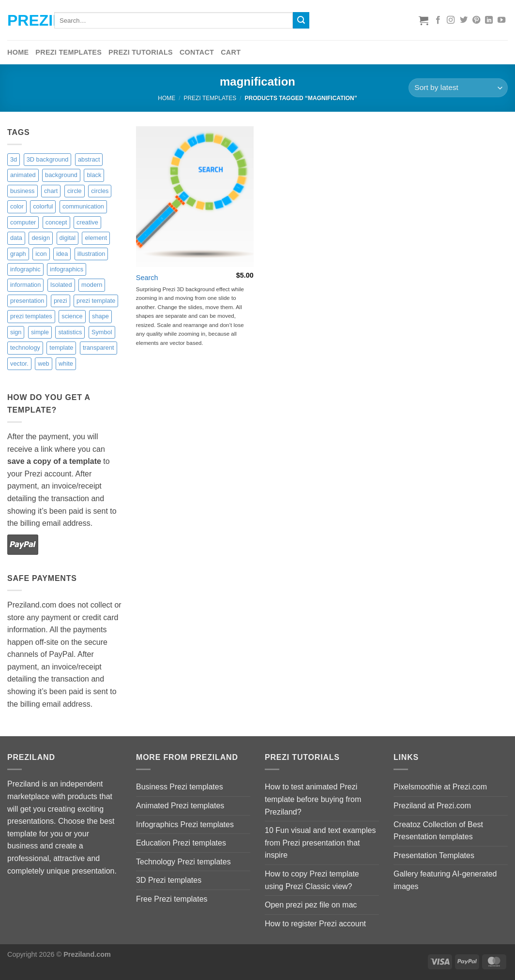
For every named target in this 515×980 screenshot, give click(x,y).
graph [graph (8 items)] (18, 254)
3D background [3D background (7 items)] (48, 159)
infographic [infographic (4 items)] (25, 269)
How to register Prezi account (315, 924)
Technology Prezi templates (183, 862)
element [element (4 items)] (96, 238)
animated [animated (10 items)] (23, 175)
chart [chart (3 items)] (51, 191)
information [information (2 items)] (25, 285)
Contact (197, 52)
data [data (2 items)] (16, 238)
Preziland (23, 20)
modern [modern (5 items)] (92, 285)
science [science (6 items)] (72, 316)
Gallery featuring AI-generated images (445, 880)
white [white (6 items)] (66, 364)
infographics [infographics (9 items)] (67, 269)
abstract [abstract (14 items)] (89, 159)
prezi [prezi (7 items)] (61, 301)
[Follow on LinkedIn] (489, 20)
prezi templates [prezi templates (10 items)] (31, 316)
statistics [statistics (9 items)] (70, 332)
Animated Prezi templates (180, 806)
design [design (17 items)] (41, 238)
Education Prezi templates (181, 843)
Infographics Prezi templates (185, 824)
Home (18, 52)
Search (147, 278)
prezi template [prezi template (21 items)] (96, 301)
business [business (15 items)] (23, 191)
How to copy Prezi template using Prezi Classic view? (312, 880)
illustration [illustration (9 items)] (91, 254)
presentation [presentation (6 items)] (27, 301)
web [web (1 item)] (43, 364)
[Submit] (301, 20)
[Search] (195, 197)
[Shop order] (458, 88)
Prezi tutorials (141, 52)
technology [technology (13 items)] (25, 348)
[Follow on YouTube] (501, 20)
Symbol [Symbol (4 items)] (102, 332)
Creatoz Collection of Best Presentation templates (438, 831)
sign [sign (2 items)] (16, 332)
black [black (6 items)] (94, 175)
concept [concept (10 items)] (56, 222)
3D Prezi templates (169, 880)
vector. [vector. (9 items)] (19, 364)
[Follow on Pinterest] (476, 20)
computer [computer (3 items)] (23, 222)
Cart (231, 52)
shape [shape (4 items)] (100, 316)
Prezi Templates (68, 52)
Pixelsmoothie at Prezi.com (440, 787)
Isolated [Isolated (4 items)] (61, 285)
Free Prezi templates (172, 899)
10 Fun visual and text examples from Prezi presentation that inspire (320, 843)
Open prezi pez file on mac (311, 905)
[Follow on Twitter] (464, 20)
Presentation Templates (434, 855)
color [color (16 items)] (17, 206)
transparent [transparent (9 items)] (98, 348)
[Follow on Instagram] (451, 20)
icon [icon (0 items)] (41, 254)
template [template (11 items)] (61, 348)
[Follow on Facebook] (438, 20)
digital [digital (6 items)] (68, 238)
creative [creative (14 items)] (87, 222)
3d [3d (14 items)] (14, 159)
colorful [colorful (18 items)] (43, 206)
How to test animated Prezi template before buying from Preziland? (313, 799)
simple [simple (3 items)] (40, 332)
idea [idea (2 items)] (62, 254)
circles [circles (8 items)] (100, 191)
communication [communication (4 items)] (83, 206)
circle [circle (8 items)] (75, 191)
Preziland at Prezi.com (432, 806)
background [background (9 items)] (61, 175)
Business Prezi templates (180, 787)
